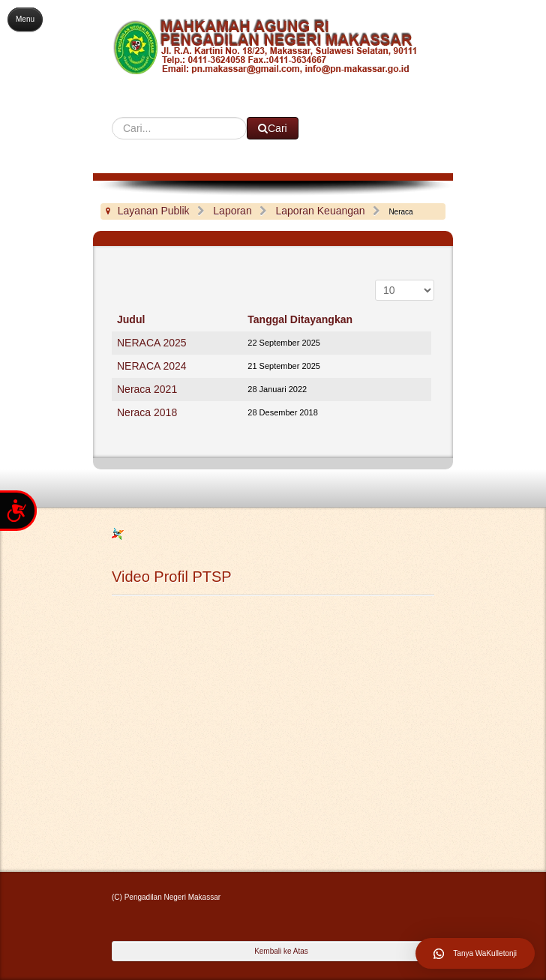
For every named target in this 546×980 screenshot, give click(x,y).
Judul (131, 319)
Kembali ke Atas (281, 951)
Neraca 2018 (147, 412)
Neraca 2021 (147, 389)
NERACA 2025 (152, 343)
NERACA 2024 (152, 366)
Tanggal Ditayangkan (300, 319)
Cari (112, 117)
